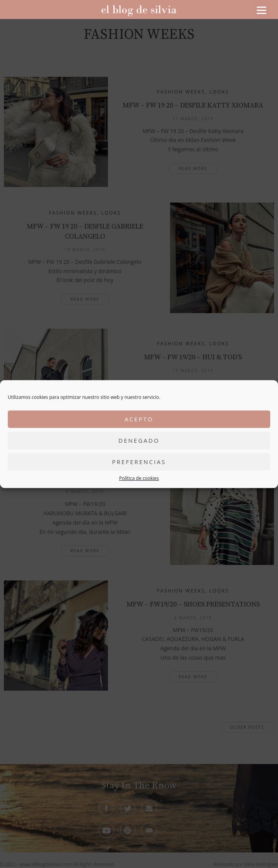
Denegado (139, 440)
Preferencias (139, 462)
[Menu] (262, 10)
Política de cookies (139, 478)
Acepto (139, 419)
